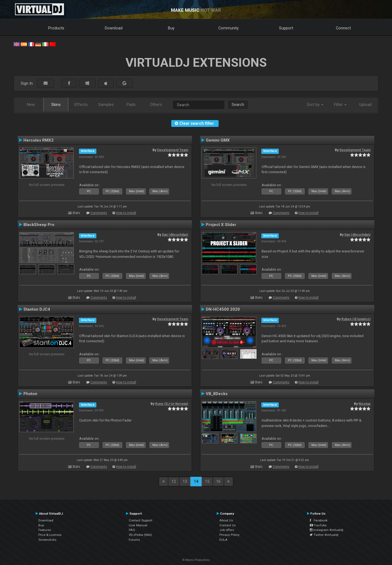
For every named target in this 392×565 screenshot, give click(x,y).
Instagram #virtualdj (327, 530)
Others (156, 105)
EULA (223, 540)
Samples (106, 105)
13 (185, 481)
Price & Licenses (50, 535)
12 (174, 481)
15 (207, 481)
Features (45, 530)
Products (56, 28)
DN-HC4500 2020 (223, 309)
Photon (30, 394)
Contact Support (141, 520)
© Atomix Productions (196, 560)
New (31, 105)
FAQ (132, 530)
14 (196, 481)
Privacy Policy (229, 535)
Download (114, 28)
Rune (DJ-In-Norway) (172, 404)
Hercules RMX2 (39, 140)
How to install (126, 213)
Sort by (315, 105)
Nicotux (365, 404)
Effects (81, 105)
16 (218, 481)
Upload (365, 105)
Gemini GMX (218, 140)
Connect (343, 28)
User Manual (138, 525)
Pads (131, 105)
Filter (340, 105)
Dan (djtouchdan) (175, 235)
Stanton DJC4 (37, 309)
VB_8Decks (217, 394)
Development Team (173, 150)
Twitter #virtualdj (324, 535)
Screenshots (47, 540)
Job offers (227, 530)
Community (229, 28)
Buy (171, 28)
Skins (56, 105)
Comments (99, 213)
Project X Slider (221, 225)
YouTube (318, 525)
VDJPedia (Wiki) (140, 535)
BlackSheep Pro (39, 225)
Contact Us (228, 525)
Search (238, 105)
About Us (226, 520)
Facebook (319, 520)
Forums (134, 540)
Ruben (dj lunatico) (356, 319)
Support (286, 28)
